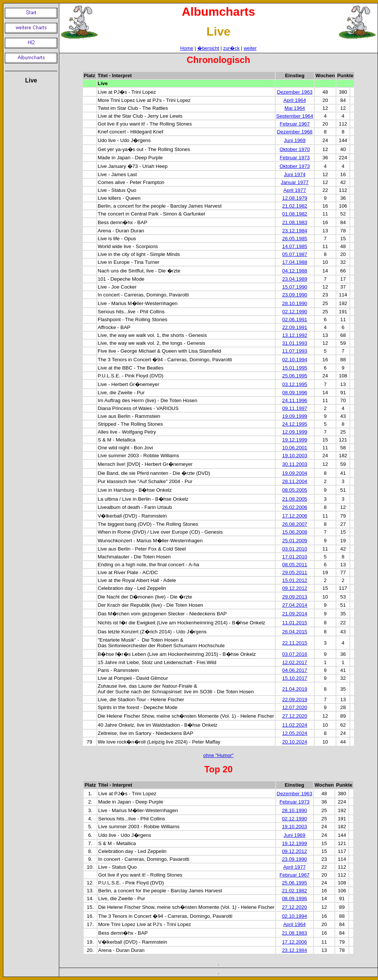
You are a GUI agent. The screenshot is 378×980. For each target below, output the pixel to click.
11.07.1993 (295, 351)
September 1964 (295, 116)
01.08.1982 (295, 214)
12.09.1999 (295, 432)
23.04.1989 (295, 279)
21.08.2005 (295, 499)
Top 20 (219, 769)
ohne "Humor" (218, 755)
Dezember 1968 (295, 132)
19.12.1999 (295, 440)
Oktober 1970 (295, 149)
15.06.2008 (295, 532)
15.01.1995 (295, 368)
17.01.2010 (295, 557)
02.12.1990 (295, 312)
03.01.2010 (295, 549)
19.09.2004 (295, 473)
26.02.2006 (295, 507)
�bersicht (208, 48)
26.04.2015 (295, 632)
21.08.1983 (295, 222)
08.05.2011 (295, 565)
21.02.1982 (295, 206)
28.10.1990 (295, 303)
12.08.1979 (295, 198)
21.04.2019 (295, 689)
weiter (250, 48)
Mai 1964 (295, 108)
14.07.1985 (295, 246)
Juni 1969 (295, 140)
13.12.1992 (295, 335)
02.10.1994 (295, 360)
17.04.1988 (295, 262)
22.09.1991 (295, 327)
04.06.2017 (295, 670)
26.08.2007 (295, 524)
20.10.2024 (295, 742)
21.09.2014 (295, 614)
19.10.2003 (295, 456)
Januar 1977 (295, 182)
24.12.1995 (295, 424)
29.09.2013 (295, 597)
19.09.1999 (295, 416)
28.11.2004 (295, 481)
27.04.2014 (295, 605)
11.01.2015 (295, 623)
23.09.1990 (295, 295)
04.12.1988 (295, 271)
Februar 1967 (295, 124)
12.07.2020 (295, 707)
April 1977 (295, 190)
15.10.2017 (295, 678)
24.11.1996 (295, 400)
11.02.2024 (295, 725)
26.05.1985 (295, 239)
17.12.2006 (295, 516)
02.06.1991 (295, 319)
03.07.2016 (295, 654)
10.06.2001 (295, 448)
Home (187, 48)
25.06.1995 (295, 376)
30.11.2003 (295, 464)
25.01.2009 (295, 541)
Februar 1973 (295, 158)
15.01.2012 (295, 580)
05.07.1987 (295, 254)
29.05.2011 (295, 572)
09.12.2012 (295, 588)
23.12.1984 (295, 231)
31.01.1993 (295, 343)
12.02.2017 (295, 662)
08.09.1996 (295, 393)
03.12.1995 (295, 384)
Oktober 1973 (295, 166)
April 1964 (295, 100)
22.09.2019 (295, 699)
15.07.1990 (295, 287)
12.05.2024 (295, 733)
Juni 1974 (295, 174)
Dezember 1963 (295, 92)
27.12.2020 (295, 716)
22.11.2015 (295, 643)
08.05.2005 (295, 490)
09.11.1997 (295, 408)
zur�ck (231, 48)
